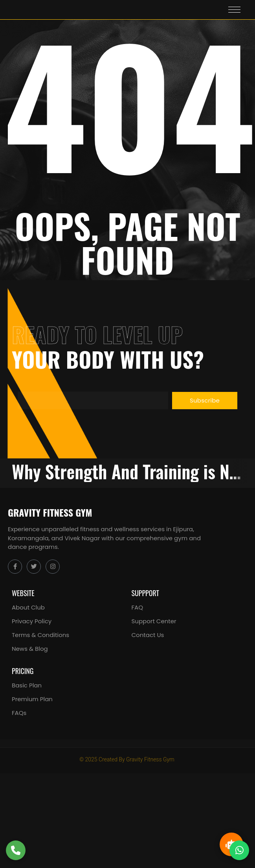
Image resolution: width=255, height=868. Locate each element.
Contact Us (148, 635)
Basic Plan (27, 685)
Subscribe (205, 400)
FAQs (19, 713)
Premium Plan (32, 699)
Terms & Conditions (40, 635)
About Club (28, 607)
